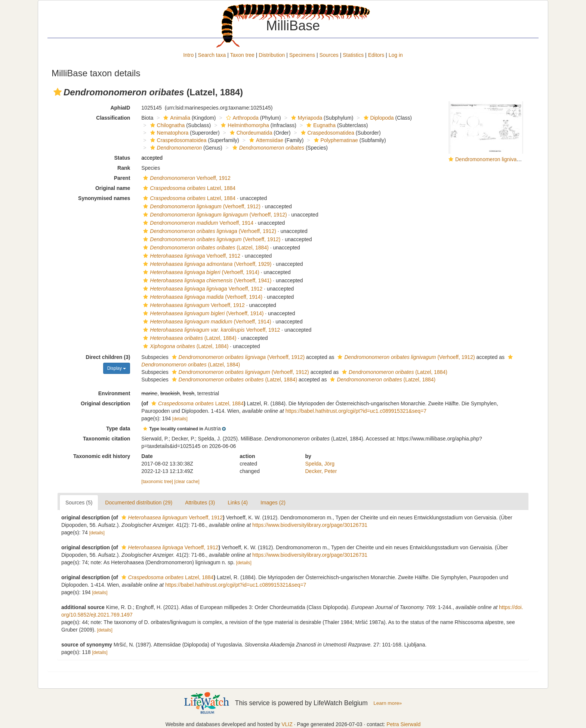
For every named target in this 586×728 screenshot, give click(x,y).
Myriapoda (306, 118)
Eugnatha (320, 125)
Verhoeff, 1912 (186, 178)
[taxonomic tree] (157, 482)
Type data (118, 428)
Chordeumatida (250, 133)
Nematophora (169, 133)
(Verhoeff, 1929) (206, 264)
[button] (58, 92)
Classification (113, 118)
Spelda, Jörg (320, 464)
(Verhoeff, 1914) (200, 272)
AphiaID (120, 108)
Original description (105, 403)
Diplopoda (378, 118)
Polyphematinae (335, 140)
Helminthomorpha (244, 125)
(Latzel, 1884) (205, 248)
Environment (114, 393)
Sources (329, 55)
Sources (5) (79, 503)
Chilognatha (167, 125)
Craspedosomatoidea (178, 140)
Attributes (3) (200, 503)
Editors (376, 55)
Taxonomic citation (107, 439)
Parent (122, 178)
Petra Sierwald (403, 724)
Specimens (302, 55)
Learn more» (388, 703)
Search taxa (212, 55)
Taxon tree (242, 55)
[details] (180, 419)
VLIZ (287, 724)
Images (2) (273, 503)
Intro (188, 55)
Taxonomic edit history (102, 456)
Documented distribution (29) (139, 503)
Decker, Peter (321, 471)
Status (122, 158)
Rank (124, 168)
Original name (113, 188)
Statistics (353, 55)
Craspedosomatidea (327, 133)
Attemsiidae (265, 140)
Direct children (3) (108, 357)
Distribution (272, 55)
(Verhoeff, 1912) (201, 206)
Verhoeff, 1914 (197, 223)
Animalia (176, 118)
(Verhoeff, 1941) (206, 280)
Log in (396, 55)
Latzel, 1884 (188, 188)
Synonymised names (104, 198)
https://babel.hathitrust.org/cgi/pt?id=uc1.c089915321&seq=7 (356, 411)
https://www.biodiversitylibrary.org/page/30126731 (310, 525)
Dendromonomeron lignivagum (491, 159)
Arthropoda (241, 118)
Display (117, 368)
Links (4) (238, 503)
